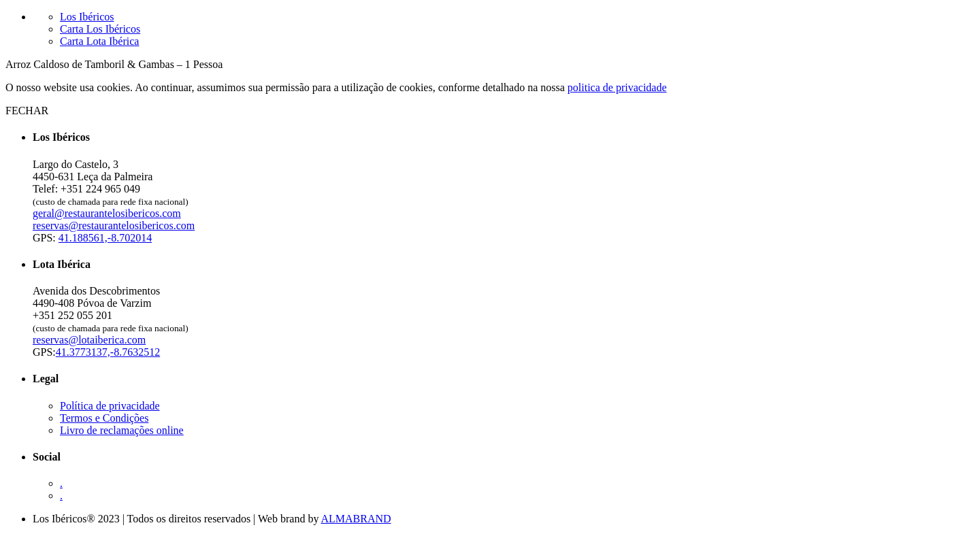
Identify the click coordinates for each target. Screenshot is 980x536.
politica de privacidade (617, 87)
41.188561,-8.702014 (105, 238)
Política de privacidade (110, 406)
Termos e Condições (104, 418)
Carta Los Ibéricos (100, 29)
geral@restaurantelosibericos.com (107, 213)
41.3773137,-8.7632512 (108, 352)
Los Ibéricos (87, 17)
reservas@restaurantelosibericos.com (114, 225)
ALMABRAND (356, 519)
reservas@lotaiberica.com (89, 340)
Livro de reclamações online (122, 430)
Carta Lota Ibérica (99, 41)
